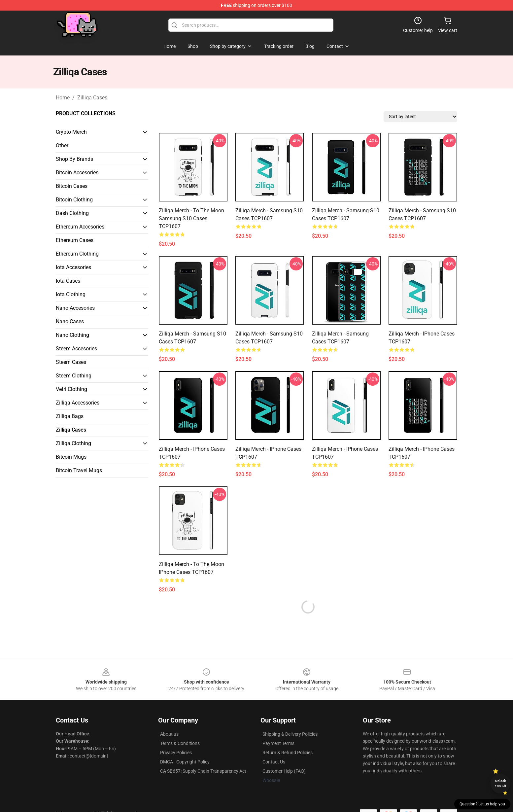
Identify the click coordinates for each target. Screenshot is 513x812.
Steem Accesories (76, 349)
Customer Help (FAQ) (284, 771)
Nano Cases (70, 321)
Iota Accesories (73, 267)
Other (62, 145)
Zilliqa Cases (92, 98)
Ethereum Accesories (80, 227)
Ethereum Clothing (77, 254)
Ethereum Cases (75, 240)
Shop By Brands (74, 159)
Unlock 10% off (501, 783)
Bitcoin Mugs (71, 457)
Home (63, 98)
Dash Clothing (72, 213)
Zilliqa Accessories (78, 403)
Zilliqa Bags (70, 416)
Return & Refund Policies (288, 753)
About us (169, 734)
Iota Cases (68, 281)
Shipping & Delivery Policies (290, 734)
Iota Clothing (71, 294)
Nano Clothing (72, 335)
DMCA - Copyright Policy (185, 762)
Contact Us (274, 762)
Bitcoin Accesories (77, 173)
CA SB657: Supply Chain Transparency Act (203, 771)
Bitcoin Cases (72, 186)
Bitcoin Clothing (74, 200)
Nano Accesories (75, 308)
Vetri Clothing (71, 389)
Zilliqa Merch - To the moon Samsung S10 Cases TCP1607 (191, 218)
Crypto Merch (71, 132)
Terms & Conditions (180, 743)
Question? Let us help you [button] (482, 804)
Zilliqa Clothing (73, 443)
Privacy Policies (176, 753)
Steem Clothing (74, 376)
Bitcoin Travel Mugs (79, 470)
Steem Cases (71, 362)
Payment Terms (278, 743)
